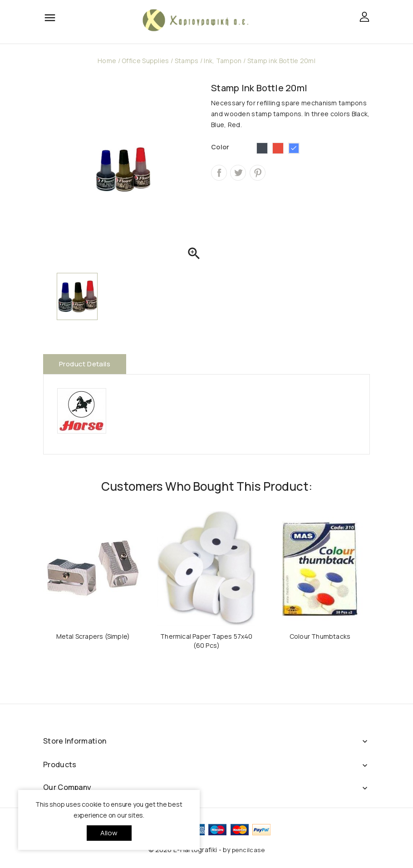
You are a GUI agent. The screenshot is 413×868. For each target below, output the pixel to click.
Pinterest (258, 173)
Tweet (238, 173)
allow (109, 833)
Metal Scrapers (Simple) (93, 636)
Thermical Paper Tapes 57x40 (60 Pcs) (206, 641)
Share (219, 173)
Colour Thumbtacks (320, 636)
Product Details (85, 364)
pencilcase (248, 850)
